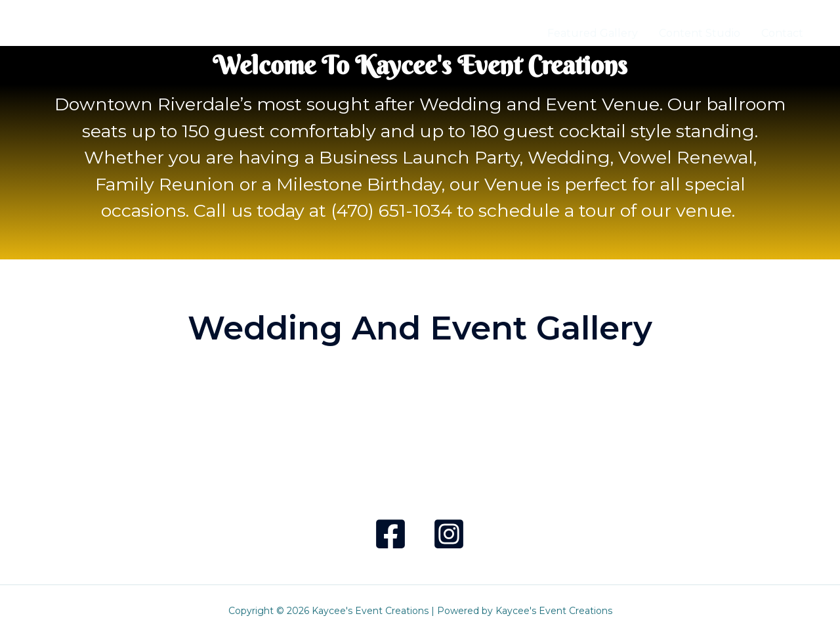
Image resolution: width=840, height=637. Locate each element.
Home (510, 33)
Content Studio (700, 33)
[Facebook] (390, 534)
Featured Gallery (593, 33)
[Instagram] (449, 534)
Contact (782, 33)
